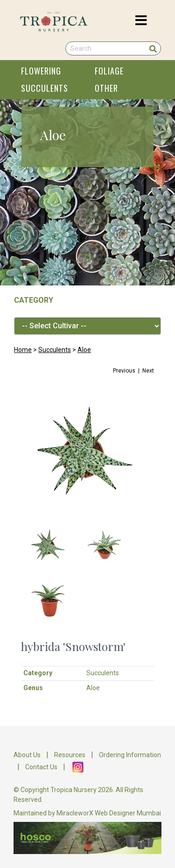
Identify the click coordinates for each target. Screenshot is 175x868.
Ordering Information (130, 755)
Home (23, 350)
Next (148, 371)
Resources (70, 755)
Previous (124, 371)
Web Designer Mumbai (128, 813)
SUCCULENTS (45, 88)
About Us (27, 755)
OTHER (106, 88)
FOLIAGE (109, 71)
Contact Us (41, 766)
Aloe (84, 350)
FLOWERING (41, 71)
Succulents (55, 350)
